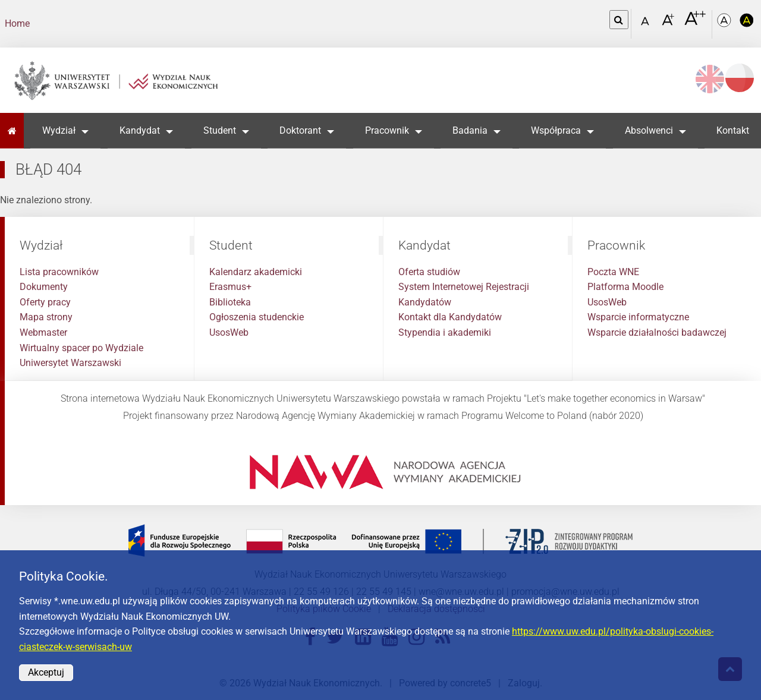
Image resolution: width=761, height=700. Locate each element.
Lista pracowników (59, 272)
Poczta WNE (613, 272)
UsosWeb (229, 332)
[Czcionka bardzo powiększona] (695, 23)
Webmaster (43, 332)
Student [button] (220, 130)
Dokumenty (44, 287)
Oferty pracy (45, 302)
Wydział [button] (59, 130)
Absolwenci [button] (649, 130)
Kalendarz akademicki (256, 272)
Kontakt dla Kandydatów (450, 317)
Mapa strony (46, 317)
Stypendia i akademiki (445, 332)
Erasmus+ (230, 287)
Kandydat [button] (140, 130)
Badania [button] (470, 130)
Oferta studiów (429, 272)
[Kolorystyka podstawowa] (725, 24)
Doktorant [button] (300, 130)
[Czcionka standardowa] (647, 24)
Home (17, 23)
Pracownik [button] (387, 130)
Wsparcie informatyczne (638, 317)
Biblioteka (230, 302)
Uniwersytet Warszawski (70, 363)
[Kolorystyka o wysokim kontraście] (747, 24)
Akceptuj (46, 672)
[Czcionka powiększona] (669, 23)
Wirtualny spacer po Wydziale (81, 348)
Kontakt (733, 130)
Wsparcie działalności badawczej (657, 332)
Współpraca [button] (556, 130)
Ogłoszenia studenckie (257, 317)
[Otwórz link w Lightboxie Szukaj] (619, 20)
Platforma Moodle (625, 287)
